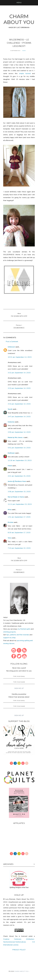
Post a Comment (12, 342)
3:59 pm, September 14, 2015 (19, 432)
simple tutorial (25, 74)
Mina (10, 510)
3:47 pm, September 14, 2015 (19, 417)
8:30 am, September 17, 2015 (19, 533)
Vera (10, 538)
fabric (24, 51)
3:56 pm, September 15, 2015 (19, 492)
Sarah (10, 409)
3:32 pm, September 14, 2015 (19, 373)
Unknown (11, 347)
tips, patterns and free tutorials (18, 635)
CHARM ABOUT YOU (19, 19)
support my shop (9, 638)
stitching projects (10, 632)
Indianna (11, 422)
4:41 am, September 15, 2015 (19, 476)
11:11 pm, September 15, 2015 (20, 504)
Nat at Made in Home (16, 497)
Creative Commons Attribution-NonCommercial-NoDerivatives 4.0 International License (19, 942)
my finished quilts (24, 629)
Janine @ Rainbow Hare (17, 481)
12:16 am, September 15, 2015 (20, 460)
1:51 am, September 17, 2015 (19, 517)
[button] (19, 3)
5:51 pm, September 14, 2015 (19, 448)
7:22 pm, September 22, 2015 (19, 548)
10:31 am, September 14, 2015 (20, 357)
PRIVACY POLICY (19, 950)
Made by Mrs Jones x (16, 437)
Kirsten (11, 522)
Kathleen (11, 453)
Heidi (10, 466)
